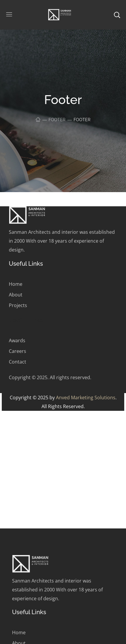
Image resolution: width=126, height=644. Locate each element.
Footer (57, 120)
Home (16, 284)
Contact (18, 362)
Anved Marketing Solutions (86, 398)
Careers (18, 351)
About (16, 295)
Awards (17, 340)
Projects (18, 305)
